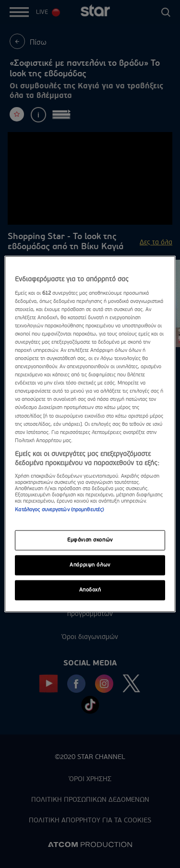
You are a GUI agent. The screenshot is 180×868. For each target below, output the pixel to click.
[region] (90, 434)
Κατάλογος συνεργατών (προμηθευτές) (59, 510)
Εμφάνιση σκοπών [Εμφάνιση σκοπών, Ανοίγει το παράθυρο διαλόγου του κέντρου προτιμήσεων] (90, 540)
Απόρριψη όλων (90, 565)
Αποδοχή (90, 590)
